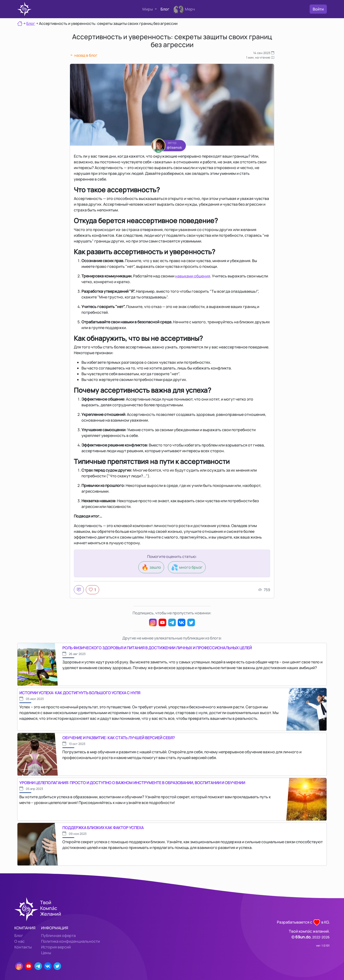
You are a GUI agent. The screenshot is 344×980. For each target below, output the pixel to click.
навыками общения (193, 276)
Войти (318, 9)
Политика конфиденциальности (70, 941)
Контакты (23, 947)
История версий (56, 947)
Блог (165, 9)
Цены (46, 953)
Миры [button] (148, 9)
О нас (19, 941)
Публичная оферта (58, 936)
